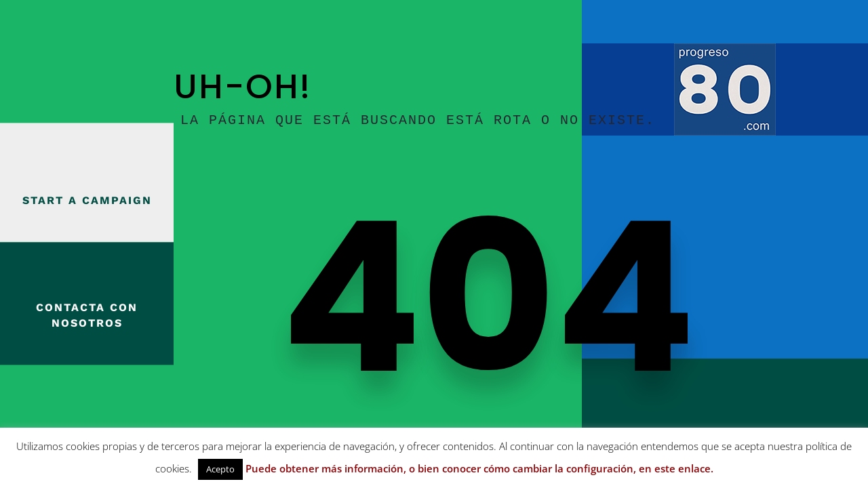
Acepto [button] (220, 469)
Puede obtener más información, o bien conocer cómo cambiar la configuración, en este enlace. (479, 468)
